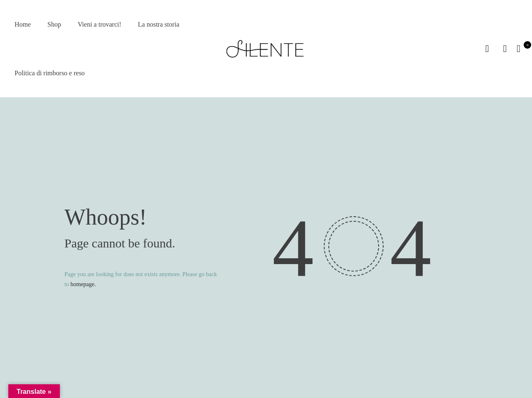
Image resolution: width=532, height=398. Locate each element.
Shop (54, 24)
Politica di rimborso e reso (50, 73)
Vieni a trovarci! (100, 24)
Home (23, 24)
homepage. (83, 284)
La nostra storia (159, 24)
